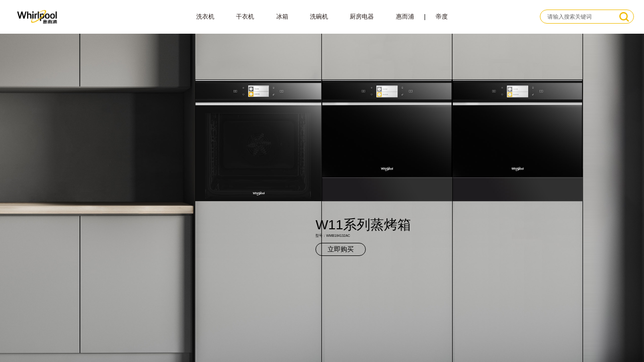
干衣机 (245, 17)
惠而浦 (405, 17)
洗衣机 (205, 17)
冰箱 (282, 17)
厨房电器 (362, 17)
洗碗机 (319, 17)
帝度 (442, 17)
